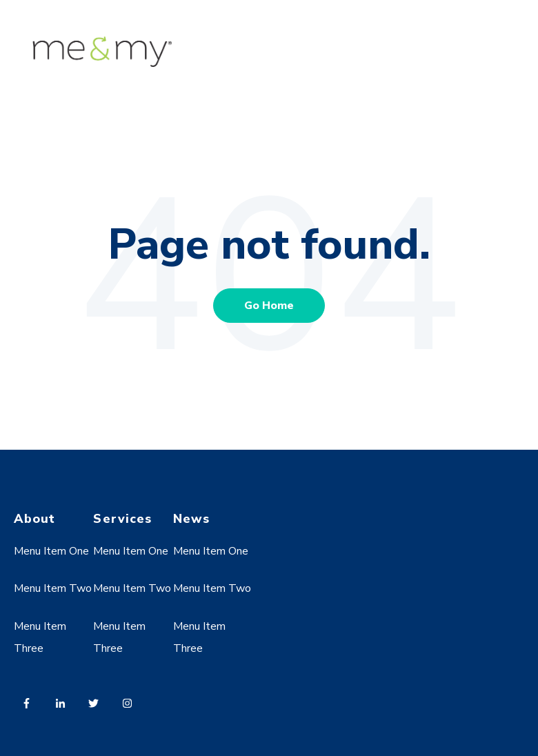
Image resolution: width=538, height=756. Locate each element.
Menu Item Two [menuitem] (53, 588)
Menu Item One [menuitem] (51, 551)
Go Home (269, 306)
